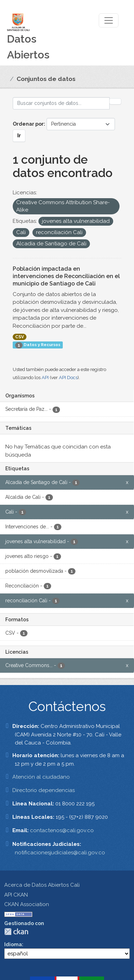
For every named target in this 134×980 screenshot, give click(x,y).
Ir (19, 136)
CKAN (16, 932)
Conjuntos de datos (46, 79)
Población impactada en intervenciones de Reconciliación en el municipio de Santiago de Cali (66, 276)
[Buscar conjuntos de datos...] (61, 103)
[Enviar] (115, 101)
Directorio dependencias (44, 790)
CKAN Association (27, 904)
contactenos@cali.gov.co (62, 830)
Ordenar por (28, 124)
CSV (20, 337)
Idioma (13, 944)
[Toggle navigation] (109, 20)
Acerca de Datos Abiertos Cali (42, 885)
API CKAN (16, 895)
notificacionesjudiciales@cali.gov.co (60, 853)
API (45, 378)
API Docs (68, 378)
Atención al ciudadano (41, 777)
